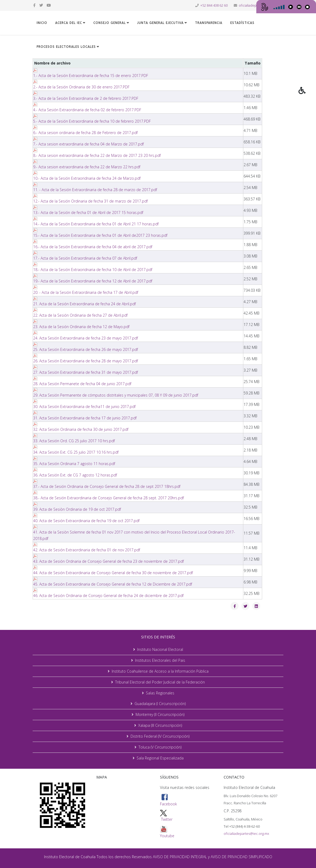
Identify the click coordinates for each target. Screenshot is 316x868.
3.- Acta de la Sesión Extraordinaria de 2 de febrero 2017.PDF (86, 98)
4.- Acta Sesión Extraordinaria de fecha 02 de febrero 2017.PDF (87, 110)
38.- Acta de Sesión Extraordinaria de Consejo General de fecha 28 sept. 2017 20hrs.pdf (109, 498)
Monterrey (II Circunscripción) (160, 714)
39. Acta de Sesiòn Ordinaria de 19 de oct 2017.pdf (77, 509)
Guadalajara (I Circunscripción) (160, 704)
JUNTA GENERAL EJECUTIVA (160, 23)
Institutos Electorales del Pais (160, 660)
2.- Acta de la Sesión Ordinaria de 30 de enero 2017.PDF (81, 87)
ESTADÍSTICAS (242, 23)
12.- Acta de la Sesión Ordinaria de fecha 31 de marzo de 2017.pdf (90, 201)
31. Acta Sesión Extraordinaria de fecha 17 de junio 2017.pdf (85, 418)
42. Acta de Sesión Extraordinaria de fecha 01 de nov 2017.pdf (87, 550)
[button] (307, 94)
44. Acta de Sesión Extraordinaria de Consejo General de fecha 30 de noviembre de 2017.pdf (113, 573)
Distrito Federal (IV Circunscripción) (160, 736)
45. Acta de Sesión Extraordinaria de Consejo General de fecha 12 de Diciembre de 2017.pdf (113, 584)
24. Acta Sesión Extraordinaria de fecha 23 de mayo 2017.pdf (86, 338)
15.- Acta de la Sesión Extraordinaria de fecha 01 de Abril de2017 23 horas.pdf (100, 235)
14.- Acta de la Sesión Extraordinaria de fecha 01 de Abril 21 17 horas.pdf (96, 224)
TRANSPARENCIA (209, 23)
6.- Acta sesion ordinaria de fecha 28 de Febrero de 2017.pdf (85, 133)
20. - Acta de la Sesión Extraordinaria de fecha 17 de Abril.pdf (86, 292)
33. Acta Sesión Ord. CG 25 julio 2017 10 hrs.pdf (74, 441)
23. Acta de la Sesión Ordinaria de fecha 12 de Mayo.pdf (81, 327)
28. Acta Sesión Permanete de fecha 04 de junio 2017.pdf (82, 384)
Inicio (42, 23)
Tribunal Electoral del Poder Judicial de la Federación (160, 682)
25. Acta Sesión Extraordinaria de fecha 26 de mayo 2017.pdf (86, 349)
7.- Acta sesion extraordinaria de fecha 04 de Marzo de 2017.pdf (88, 144)
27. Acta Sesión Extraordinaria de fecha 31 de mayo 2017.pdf (86, 372)
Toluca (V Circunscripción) (160, 747)
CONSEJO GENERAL (110, 23)
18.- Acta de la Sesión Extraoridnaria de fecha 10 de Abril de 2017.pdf (93, 270)
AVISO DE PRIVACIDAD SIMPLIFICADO (241, 857)
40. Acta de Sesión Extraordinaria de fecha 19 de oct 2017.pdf (86, 521)
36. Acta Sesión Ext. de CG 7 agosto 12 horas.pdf (75, 475)
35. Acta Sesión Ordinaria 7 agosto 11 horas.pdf (74, 464)
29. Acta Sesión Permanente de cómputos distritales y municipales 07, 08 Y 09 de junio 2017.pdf (116, 395)
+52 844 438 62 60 (214, 5)
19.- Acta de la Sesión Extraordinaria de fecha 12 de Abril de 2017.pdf (93, 281)
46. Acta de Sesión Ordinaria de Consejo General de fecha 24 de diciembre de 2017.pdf (108, 596)
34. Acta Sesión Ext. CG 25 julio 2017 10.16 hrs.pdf (76, 452)
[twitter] (41, 5)
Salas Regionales (160, 693)
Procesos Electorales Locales (66, 47)
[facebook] (34, 5)
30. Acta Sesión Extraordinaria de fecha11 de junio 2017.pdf (84, 407)
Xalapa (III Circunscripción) (160, 725)
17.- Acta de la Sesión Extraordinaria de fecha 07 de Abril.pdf (85, 258)
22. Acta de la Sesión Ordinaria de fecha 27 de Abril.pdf (80, 315)
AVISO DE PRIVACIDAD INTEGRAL (180, 857)
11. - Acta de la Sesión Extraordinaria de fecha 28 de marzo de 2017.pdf (95, 190)
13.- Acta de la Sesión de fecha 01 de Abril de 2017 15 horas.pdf (88, 212)
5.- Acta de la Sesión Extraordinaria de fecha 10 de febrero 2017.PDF (92, 121)
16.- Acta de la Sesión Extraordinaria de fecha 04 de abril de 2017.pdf (93, 247)
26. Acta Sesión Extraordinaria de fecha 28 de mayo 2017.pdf (86, 361)
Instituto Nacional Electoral (160, 649)
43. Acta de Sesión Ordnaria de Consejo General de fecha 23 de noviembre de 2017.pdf (109, 561)
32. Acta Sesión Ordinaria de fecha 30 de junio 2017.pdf (81, 429)
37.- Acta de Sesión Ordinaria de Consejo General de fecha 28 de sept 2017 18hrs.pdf (107, 486)
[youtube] (49, 5)
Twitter (167, 819)
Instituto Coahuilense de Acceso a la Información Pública (160, 671)
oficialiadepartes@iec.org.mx (246, 833)
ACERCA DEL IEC (69, 23)
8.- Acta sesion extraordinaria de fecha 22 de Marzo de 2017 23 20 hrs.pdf (97, 155)
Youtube (167, 832)
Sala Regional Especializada (160, 758)
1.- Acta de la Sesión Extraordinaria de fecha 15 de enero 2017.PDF (91, 76)
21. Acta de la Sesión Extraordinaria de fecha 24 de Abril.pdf (85, 304)
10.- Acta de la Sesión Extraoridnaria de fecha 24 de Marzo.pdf (87, 178)
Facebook (168, 800)
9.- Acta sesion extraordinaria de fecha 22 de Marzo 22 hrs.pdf (87, 167)
